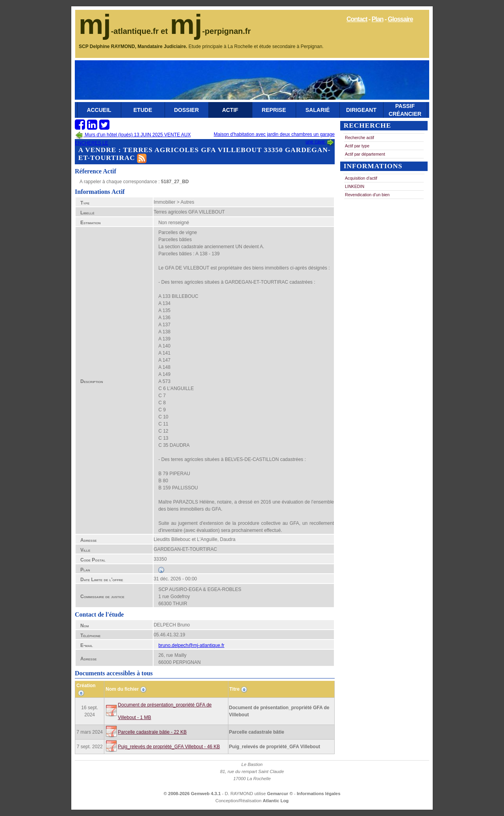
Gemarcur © (281, 794)
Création (86, 686)
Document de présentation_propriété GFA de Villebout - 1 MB (165, 711)
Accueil (99, 110)
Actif (230, 110)
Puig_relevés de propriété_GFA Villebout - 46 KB (169, 747)
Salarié (318, 110)
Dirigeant (361, 110)
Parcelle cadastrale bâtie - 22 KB (152, 732)
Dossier (186, 110)
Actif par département (365, 154)
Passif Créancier (405, 110)
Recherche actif (359, 138)
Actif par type (357, 146)
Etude (143, 110)
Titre (235, 689)
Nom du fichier (122, 689)
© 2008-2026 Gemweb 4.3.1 (192, 794)
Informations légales (319, 794)
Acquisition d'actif (361, 178)
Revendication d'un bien (367, 195)
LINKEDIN (355, 186)
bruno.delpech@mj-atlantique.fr (191, 645)
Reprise (274, 110)
